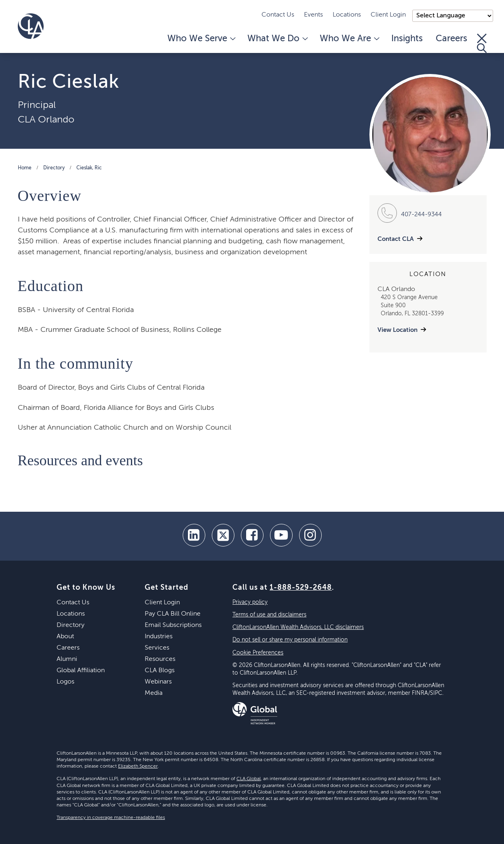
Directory (54, 168)
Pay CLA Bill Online (173, 614)
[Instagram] (310, 535)
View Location (398, 330)
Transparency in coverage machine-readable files (111, 818)
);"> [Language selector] (453, 16)
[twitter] (223, 535)
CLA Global (249, 779)
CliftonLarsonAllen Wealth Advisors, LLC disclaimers (298, 627)
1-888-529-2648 (301, 588)
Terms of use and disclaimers (269, 615)
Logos (65, 682)
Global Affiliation (81, 671)
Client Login (388, 15)
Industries (159, 637)
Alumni (67, 659)
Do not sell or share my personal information (290, 640)
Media (154, 693)
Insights (407, 39)
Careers (451, 39)
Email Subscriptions (173, 625)
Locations (347, 15)
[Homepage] (31, 26)
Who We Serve (201, 39)
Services (157, 648)
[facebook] (252, 535)
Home (25, 168)
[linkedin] (194, 535)
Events (313, 15)
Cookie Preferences (258, 653)
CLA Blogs (160, 671)
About (65, 637)
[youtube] (281, 535)
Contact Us (278, 15)
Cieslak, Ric (89, 168)
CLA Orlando (46, 120)
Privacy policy (250, 602)
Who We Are (349, 39)
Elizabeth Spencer (138, 766)
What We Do (277, 39)
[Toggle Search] (482, 43)
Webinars (158, 682)
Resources (160, 659)
